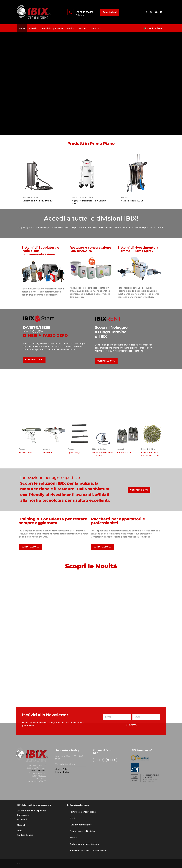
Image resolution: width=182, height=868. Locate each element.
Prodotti (71, 28)
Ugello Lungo (74, 452)
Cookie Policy (62, 769)
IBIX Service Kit (124, 452)
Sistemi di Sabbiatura (30, 197)
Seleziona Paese (153, 28)
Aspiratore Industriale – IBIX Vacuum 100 (89, 202)
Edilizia (73, 818)
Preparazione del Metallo (82, 831)
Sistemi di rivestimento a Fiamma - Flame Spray (138, 249)
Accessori (22, 449)
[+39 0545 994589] (71, 12)
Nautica (74, 838)
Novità (82, 28)
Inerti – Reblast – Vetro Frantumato (150, 454)
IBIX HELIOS (126, 197)
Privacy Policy (62, 772)
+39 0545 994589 (84, 12)
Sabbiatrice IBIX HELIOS (132, 201)
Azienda (33, 28)
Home (22, 28)
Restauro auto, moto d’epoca (84, 844)
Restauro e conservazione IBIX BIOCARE (90, 249)
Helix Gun (48, 452)
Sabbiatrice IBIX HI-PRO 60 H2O (38, 201)
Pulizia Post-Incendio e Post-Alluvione (88, 851)
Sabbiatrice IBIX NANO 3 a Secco (103, 454)
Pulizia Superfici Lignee (81, 825)
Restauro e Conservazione (83, 812)
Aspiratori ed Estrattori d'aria (82, 197)
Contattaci (95, 28)
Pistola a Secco (26, 452)
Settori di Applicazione (52, 28)
